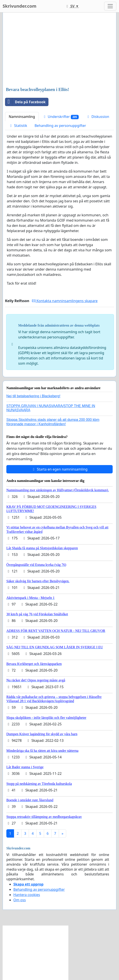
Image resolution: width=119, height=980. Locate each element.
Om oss (20, 900)
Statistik (18, 126)
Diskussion (98, 117)
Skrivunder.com (20, 6)
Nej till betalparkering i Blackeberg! (33, 396)
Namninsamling (22, 117)
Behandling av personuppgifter (60, 126)
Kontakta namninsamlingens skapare (65, 301)
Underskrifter (61, 117)
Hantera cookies (27, 895)
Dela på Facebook (25, 102)
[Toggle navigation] (110, 6)
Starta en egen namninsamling (60, 469)
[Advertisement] (59, 50)
